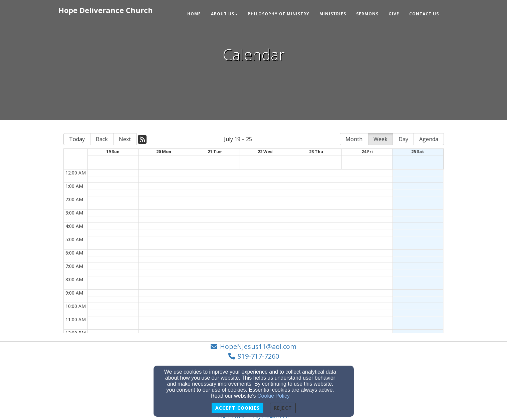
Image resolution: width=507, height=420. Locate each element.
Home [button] (194, 14)
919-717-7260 (258, 356)
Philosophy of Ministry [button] (279, 14)
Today (77, 139)
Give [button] (394, 14)
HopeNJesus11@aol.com (258, 346)
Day (403, 139)
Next (125, 139)
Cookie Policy (274, 396)
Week (381, 139)
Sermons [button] (367, 14)
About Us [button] (224, 14)
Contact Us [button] (424, 14)
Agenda (429, 139)
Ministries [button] (333, 14)
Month (354, 139)
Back (102, 139)
